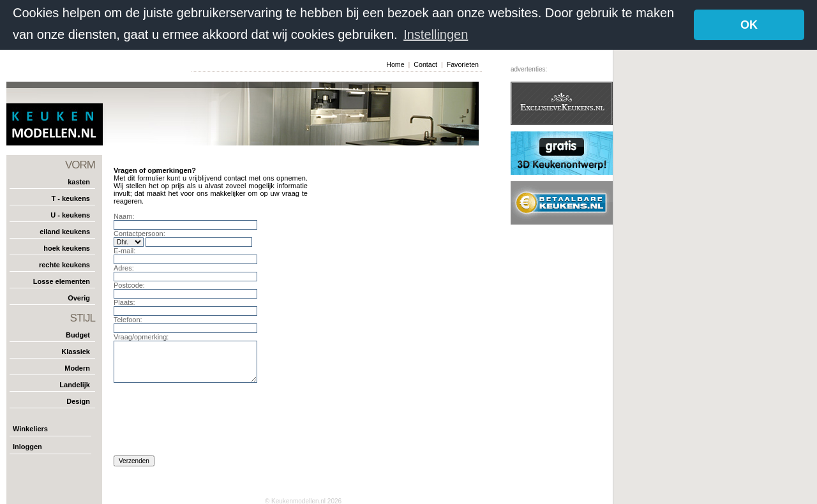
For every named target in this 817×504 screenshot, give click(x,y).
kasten (79, 181)
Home (395, 64)
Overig (79, 297)
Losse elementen (62, 281)
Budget (78, 334)
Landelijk (75, 384)
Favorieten (463, 64)
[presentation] (211, 422)
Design (78, 401)
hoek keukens (67, 248)
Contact (425, 64)
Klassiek (76, 351)
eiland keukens (65, 231)
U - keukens (70, 214)
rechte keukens (64, 264)
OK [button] (749, 25)
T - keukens (71, 198)
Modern (77, 367)
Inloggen (27, 446)
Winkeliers (30, 428)
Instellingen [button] (436, 34)
